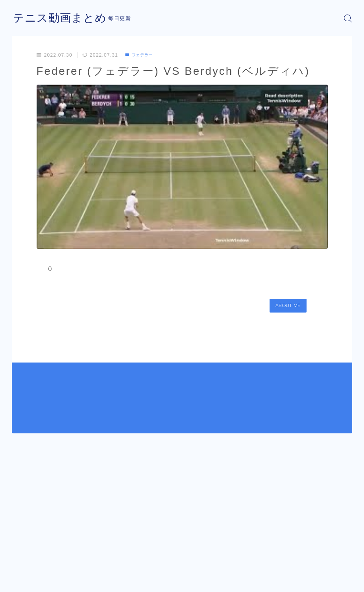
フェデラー (141, 55)
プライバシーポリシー (74, 583)
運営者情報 (24, 583)
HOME (21, 560)
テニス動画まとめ (63, 18)
